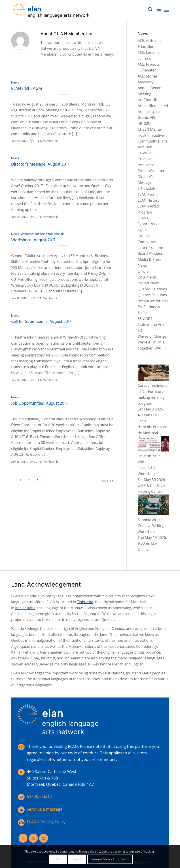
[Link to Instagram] (44, 838)
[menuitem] (148, 10)
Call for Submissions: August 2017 (41, 322)
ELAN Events (148, 194)
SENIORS (145, 319)
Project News (149, 283)
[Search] (148, 10)
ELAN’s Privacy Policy (46, 822)
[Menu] (166, 10)
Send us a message (45, 809)
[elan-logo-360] (51, 10)
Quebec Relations (152, 295)
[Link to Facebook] (23, 838)
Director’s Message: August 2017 (40, 164)
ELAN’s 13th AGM (27, 89)
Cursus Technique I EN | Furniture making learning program (153, 391)
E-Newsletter (148, 188)
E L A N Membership (46, 141)
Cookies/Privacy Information (110, 859)
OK (58, 859)
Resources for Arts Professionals (42, 234)
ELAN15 (144, 218)
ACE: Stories (148, 76)
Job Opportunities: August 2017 (39, 404)
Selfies (143, 313)
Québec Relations (152, 289)
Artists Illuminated (153, 106)
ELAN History (149, 200)
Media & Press (150, 259)
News (15, 83)
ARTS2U (144, 123)
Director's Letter (151, 171)
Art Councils (148, 100)
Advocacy (146, 82)
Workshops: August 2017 (33, 240)
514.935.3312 (39, 796)
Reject (77, 859)
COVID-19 (146, 153)
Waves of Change (152, 336)
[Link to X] (33, 838)
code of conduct (83, 753)
